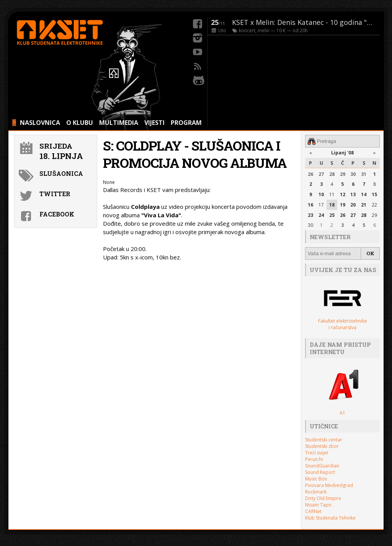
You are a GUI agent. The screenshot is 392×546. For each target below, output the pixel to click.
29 (343, 174)
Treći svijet (317, 453)
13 (353, 194)
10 (321, 194)
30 (353, 174)
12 (343, 194)
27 (321, 174)
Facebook (57, 214)
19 (343, 205)
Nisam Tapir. (319, 505)
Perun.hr (314, 459)
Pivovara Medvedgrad (329, 485)
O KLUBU (80, 123)
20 (353, 205)
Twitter (55, 194)
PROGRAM (186, 123)
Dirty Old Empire (323, 498)
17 (321, 205)
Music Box (316, 479)
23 (310, 215)
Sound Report (320, 472)
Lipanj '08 (342, 153)
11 (332, 194)
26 (310, 174)
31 (364, 174)
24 (321, 215)
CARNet (313, 511)
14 (364, 194)
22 (374, 205)
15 (374, 194)
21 (364, 205)
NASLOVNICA (40, 123)
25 (332, 215)
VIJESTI (154, 123)
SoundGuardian (322, 466)
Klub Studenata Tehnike (330, 518)
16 (310, 205)
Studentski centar (324, 440)
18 (332, 205)
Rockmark (316, 492)
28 (332, 174)
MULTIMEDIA (119, 123)
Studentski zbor (322, 446)
